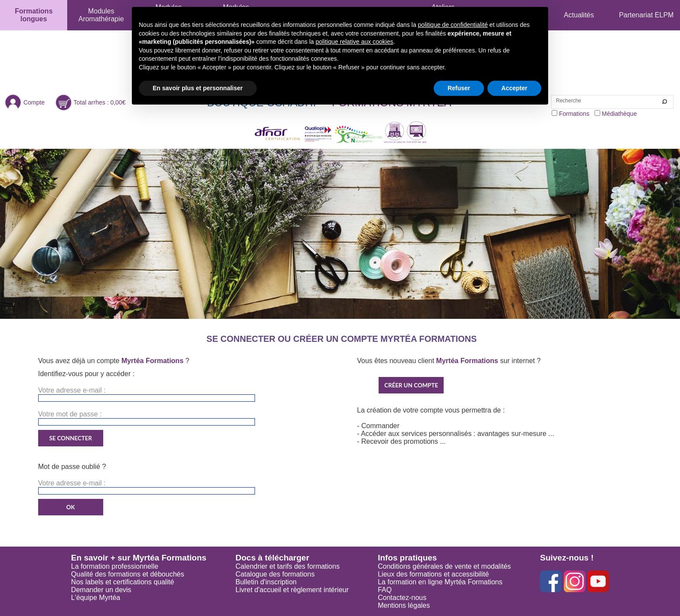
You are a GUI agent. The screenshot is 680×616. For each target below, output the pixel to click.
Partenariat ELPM (646, 15)
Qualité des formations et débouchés (128, 574)
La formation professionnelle (115, 566)
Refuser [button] (459, 88)
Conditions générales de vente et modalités (444, 566)
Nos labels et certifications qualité (123, 582)
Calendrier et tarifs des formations (288, 566)
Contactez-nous (402, 598)
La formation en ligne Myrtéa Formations (440, 582)
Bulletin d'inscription (266, 582)
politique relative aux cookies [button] (355, 42)
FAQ (385, 590)
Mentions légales (404, 605)
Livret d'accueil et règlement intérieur (292, 590)
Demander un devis (101, 590)
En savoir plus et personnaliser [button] (198, 88)
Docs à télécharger (272, 558)
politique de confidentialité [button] (453, 25)
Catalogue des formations (275, 574)
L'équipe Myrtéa (96, 598)
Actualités (579, 15)
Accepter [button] (514, 88)
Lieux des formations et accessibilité (433, 574)
